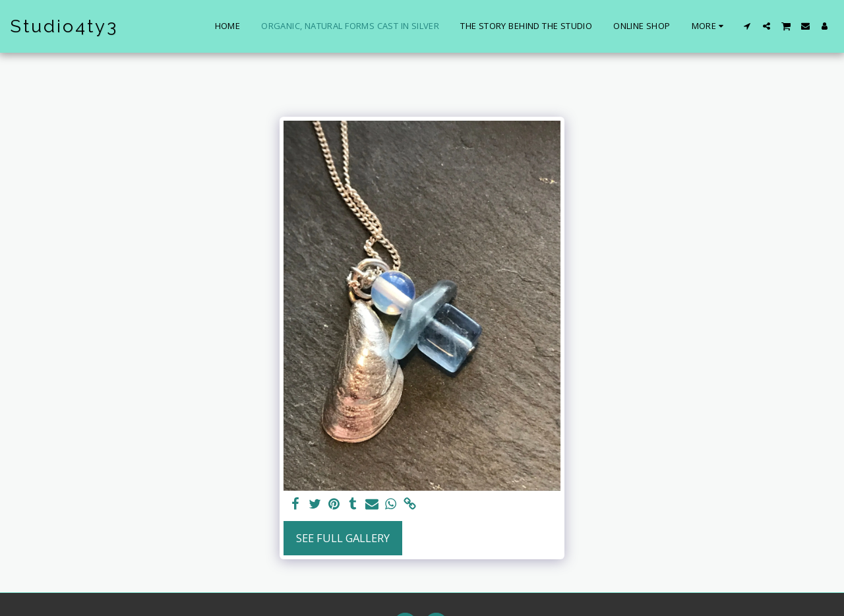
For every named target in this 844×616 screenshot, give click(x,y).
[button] (747, 26)
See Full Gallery (343, 538)
